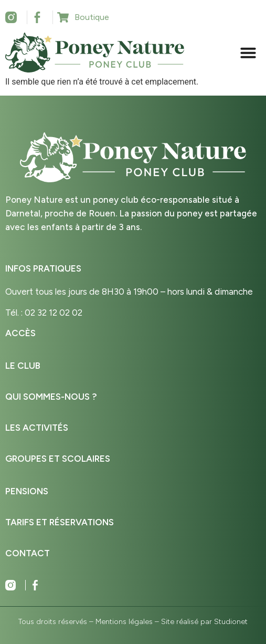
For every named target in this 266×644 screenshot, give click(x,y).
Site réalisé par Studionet (204, 622)
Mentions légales (124, 622)
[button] (248, 53)
